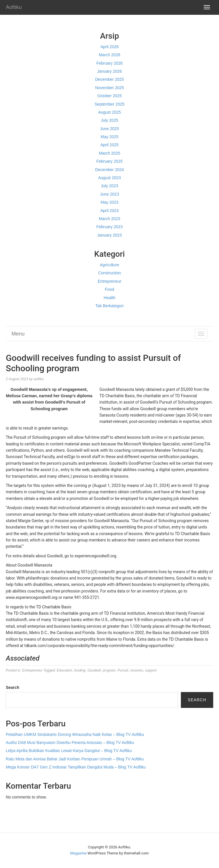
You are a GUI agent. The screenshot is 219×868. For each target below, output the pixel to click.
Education (64, 670)
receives (137, 670)
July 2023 (110, 186)
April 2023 (109, 211)
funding (80, 670)
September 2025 (110, 104)
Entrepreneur (110, 281)
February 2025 (109, 161)
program (109, 670)
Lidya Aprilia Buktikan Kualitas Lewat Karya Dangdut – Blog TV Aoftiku (69, 751)
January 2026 (110, 71)
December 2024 (110, 170)
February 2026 (109, 63)
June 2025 (109, 129)
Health (110, 298)
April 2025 (109, 145)
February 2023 (109, 227)
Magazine (78, 853)
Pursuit (123, 670)
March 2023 (110, 219)
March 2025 (110, 153)
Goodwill (94, 670)
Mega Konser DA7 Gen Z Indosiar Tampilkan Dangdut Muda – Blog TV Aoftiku (76, 767)
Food (110, 289)
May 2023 (109, 202)
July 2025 (110, 120)
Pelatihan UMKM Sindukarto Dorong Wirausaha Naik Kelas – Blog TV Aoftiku (75, 734)
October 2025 (110, 96)
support (151, 670)
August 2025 (110, 112)
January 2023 (110, 235)
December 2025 (110, 79)
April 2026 (109, 47)
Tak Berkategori (109, 306)
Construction (110, 273)
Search (13, 687)
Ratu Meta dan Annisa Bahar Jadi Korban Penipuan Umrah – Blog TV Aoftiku (75, 759)
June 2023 (109, 194)
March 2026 (110, 55)
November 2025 (110, 88)
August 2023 (110, 178)
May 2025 (109, 137)
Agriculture (110, 265)
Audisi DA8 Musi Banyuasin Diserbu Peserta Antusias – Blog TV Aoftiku (70, 743)
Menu (18, 334)
